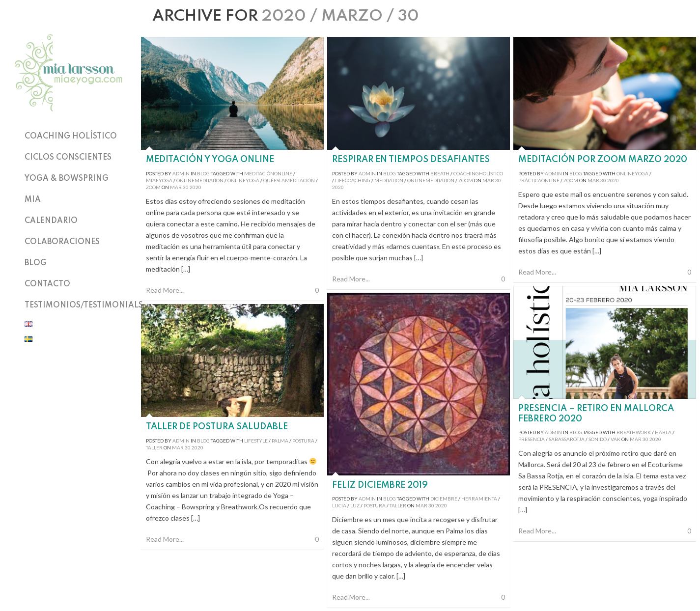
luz (355, 505)
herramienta (479, 499)
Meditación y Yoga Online (210, 160)
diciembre (444, 499)
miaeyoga (159, 180)
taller (398, 505)
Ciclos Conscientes (68, 158)
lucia (339, 505)
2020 (196, 187)
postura (375, 505)
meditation (389, 180)
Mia (33, 200)
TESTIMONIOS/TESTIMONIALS (84, 305)
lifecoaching (353, 180)
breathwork (634, 432)
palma (280, 441)
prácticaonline (539, 180)
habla (663, 432)
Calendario (51, 221)
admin (181, 173)
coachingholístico (478, 173)
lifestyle (256, 441)
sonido (598, 439)
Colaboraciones (62, 242)
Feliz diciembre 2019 (380, 485)
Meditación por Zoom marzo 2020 (603, 160)
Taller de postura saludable (217, 427)
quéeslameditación (289, 180)
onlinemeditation (200, 180)
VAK (616, 439)
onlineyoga (243, 180)
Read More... (165, 290)
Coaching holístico (71, 137)
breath (440, 173)
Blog (36, 263)
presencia (532, 439)
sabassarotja (567, 439)
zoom (466, 180)
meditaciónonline (268, 173)
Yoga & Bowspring (67, 179)
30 (186, 187)
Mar (176, 187)
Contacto (47, 284)
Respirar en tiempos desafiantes (411, 160)
